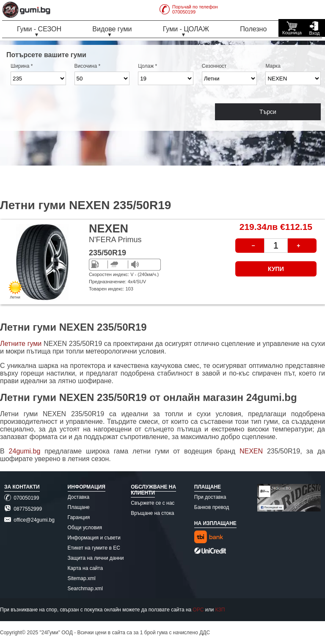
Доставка (79, 497)
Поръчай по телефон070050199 (189, 9)
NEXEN (253, 451)
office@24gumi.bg (29, 520)
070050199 (22, 498)
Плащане (79, 507)
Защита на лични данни (96, 558)
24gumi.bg (25, 451)
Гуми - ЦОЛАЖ (186, 29)
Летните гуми (21, 344)
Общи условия (85, 528)
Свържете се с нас (153, 503)
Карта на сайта (85, 568)
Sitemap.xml (82, 578)
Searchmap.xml (85, 589)
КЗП (220, 610)
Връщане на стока (152, 513)
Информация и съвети (94, 538)
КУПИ (276, 269)
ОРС (198, 610)
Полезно (253, 29)
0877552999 (23, 509)
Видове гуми (112, 29)
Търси (268, 112)
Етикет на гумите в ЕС (94, 548)
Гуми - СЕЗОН (39, 29)
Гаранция (79, 517)
